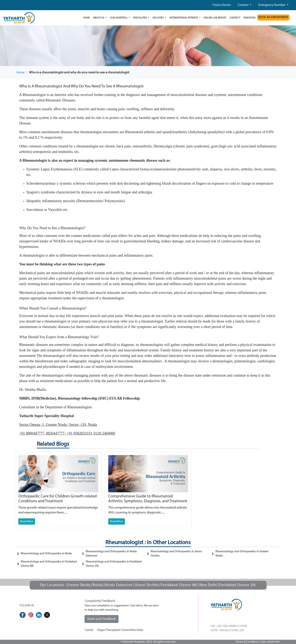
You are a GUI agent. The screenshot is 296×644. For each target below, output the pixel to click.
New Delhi (208, 585)
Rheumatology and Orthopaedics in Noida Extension (111, 554)
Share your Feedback (102, 619)
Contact (243, 5)
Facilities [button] (158, 18)
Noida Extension (119, 585)
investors (250, 18)
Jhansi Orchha (147, 585)
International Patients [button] (184, 18)
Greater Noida (78, 585)
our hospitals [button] (119, 18)
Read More (27, 521)
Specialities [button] (140, 18)
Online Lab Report (215, 18)
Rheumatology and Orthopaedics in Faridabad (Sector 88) (49, 564)
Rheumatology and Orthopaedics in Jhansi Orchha (176, 554)
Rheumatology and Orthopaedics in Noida (46, 554)
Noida (98, 585)
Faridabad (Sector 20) (237, 585)
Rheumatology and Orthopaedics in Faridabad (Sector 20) (114, 564)
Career (89, 630)
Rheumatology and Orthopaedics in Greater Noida (242, 554)
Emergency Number (272, 5)
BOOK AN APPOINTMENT (273, 17)
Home (86, 18)
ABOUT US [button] (99, 18)
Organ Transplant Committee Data (120, 630)
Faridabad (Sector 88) (179, 585)
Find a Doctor (222, 5)
